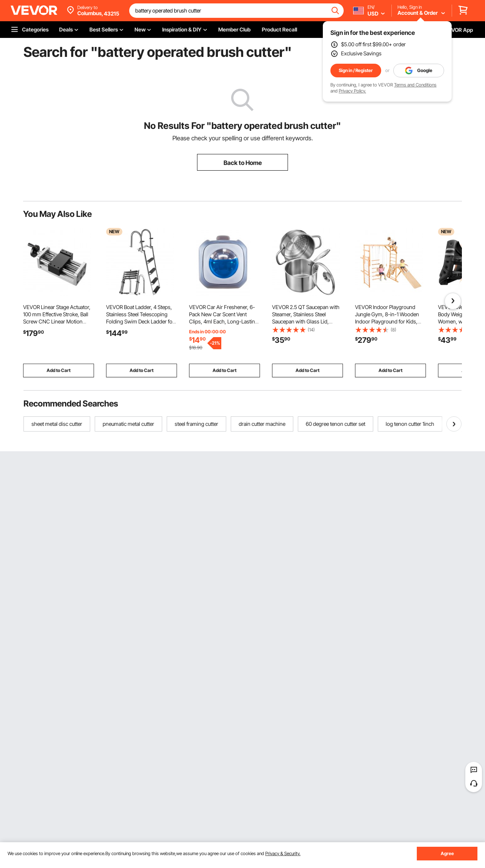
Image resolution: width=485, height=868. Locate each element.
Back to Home (243, 163)
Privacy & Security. (283, 853)
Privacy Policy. (352, 91)
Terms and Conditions (415, 85)
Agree (447, 853)
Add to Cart (59, 370)
